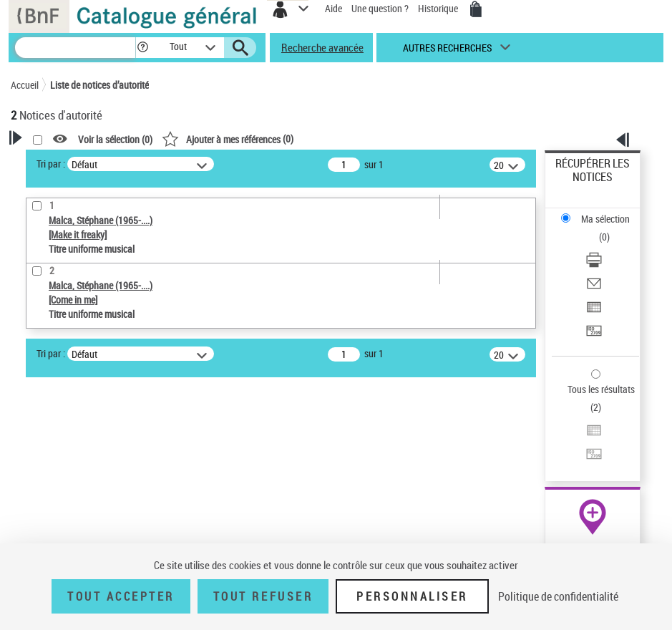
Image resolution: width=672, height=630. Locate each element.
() (228, 139)
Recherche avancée (322, 47)
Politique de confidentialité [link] (558, 596)
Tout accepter (121, 596)
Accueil (25, 85)
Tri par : (51, 164)
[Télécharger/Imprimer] (594, 265)
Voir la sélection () (115, 139)
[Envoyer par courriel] (594, 288)
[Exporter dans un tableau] (594, 312)
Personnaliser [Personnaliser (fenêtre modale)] (412, 596)
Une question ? (380, 8)
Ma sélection (605, 219)
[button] (143, 48)
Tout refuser (263, 596)
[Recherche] (75, 48)
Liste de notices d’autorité (99, 85)
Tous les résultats (601, 389)
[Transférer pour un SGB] (594, 335)
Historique (439, 8)
